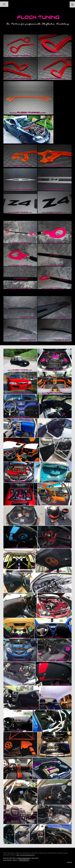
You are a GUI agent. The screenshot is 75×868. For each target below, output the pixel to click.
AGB (11, 858)
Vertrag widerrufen (24, 860)
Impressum (6, 858)
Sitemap (15, 860)
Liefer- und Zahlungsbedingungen (25, 855)
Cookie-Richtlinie (7, 860)
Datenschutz (35, 858)
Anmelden (69, 862)
